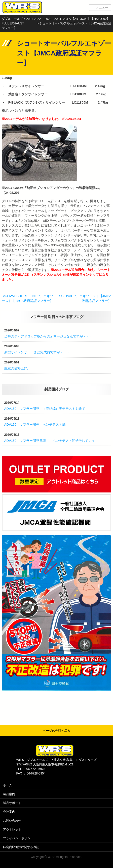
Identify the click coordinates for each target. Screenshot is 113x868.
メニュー (102, 8)
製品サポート (12, 803)
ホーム (8, 785)
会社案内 (9, 812)
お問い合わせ (12, 821)
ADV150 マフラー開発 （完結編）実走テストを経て (45, 409)
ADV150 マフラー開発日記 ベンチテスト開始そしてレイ (50, 441)
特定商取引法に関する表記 (21, 847)
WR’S (51, 857)
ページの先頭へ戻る (57, 731)
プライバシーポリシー (18, 838)
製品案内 (9, 794)
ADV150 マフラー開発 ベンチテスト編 (35, 425)
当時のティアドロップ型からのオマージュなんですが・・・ (48, 336)
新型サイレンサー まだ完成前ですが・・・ (37, 352)
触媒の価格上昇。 (17, 368)
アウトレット (12, 829)
